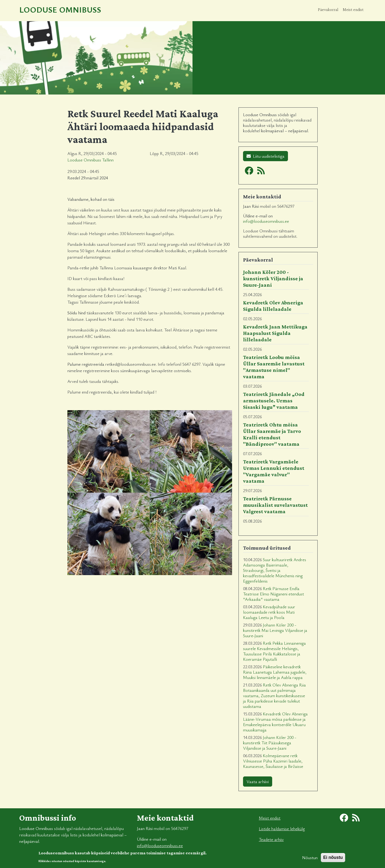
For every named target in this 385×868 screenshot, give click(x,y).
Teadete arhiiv (271, 839)
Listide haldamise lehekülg (282, 829)
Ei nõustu (333, 860)
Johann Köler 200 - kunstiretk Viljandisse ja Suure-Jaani (273, 278)
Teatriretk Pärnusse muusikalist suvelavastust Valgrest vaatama (275, 505)
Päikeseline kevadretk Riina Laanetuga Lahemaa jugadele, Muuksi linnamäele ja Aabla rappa (275, 672)
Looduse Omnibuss (60, 10)
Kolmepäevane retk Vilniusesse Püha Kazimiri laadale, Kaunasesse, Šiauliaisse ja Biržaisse (273, 761)
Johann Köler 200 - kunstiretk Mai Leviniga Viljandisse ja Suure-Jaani (275, 630)
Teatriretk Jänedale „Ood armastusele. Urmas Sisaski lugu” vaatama (274, 401)
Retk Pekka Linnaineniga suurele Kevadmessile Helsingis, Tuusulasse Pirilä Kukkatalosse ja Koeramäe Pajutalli (274, 651)
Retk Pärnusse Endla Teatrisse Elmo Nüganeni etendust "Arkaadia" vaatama (274, 594)
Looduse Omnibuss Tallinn (91, 160)
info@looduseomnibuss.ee (266, 221)
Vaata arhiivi (258, 782)
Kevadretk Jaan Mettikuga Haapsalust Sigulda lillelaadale (275, 333)
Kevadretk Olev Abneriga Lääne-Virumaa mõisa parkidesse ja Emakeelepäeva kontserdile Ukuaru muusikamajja (275, 722)
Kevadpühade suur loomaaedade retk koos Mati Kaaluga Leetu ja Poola (269, 612)
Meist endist (353, 10)
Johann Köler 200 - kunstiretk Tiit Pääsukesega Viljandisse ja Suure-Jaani (270, 743)
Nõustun (310, 860)
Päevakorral (328, 10)
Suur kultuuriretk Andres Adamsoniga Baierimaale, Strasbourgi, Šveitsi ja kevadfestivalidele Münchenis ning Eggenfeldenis (275, 570)
